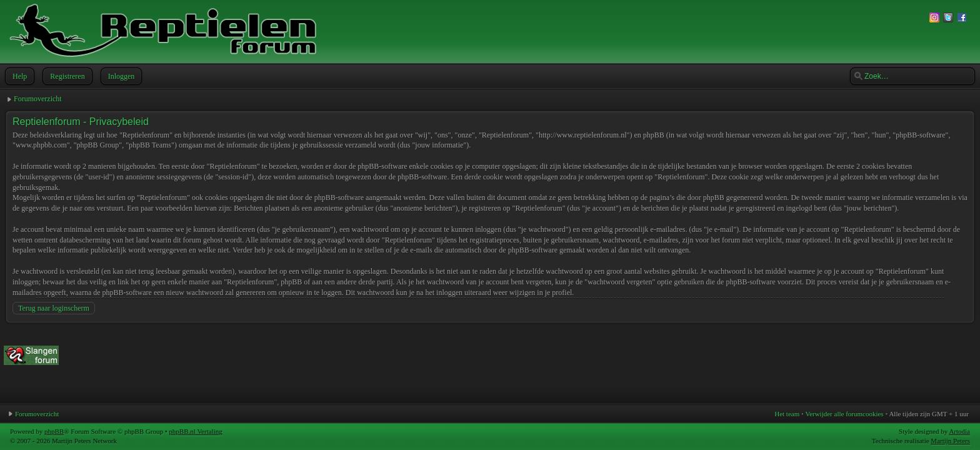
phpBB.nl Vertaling (195, 431)
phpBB (54, 431)
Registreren (66, 76)
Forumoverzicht (38, 99)
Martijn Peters (950, 441)
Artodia (959, 431)
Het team (787, 414)
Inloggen (120, 76)
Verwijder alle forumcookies (844, 414)
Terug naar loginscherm (54, 308)
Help (18, 76)
